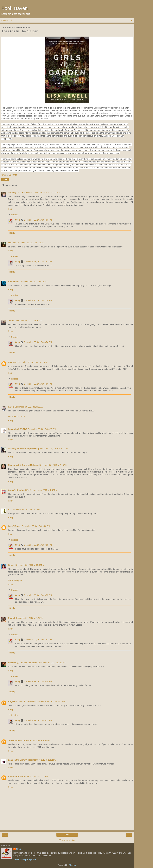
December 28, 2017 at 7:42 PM (43, 490)
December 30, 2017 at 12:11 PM (42, 760)
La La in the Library (17, 760)
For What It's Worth (17, 416)
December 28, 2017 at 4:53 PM (38, 220)
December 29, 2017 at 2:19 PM (52, 663)
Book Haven (15, 8)
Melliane (12, 243)
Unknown (13, 362)
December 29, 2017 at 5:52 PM (51, 701)
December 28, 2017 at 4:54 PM (38, 300)
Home (67, 835)
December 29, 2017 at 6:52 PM (38, 720)
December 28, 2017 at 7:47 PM (26, 509)
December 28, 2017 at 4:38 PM (54, 449)
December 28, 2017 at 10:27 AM (32, 362)
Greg (17, 220)
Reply (11, 209)
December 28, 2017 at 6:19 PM (53, 465)
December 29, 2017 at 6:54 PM (38, 640)
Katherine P (14, 776)
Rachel (11, 618)
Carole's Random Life (18, 490)
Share (5, 179)
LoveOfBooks (15, 526)
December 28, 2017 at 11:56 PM (30, 565)
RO (10, 509)
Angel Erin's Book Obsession (22, 701)
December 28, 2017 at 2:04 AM (46, 193)
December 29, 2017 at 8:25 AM (29, 618)
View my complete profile (25, 859)
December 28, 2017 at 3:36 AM (31, 243)
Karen (11, 407)
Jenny (11, 321)
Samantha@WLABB (18, 429)
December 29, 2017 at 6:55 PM (38, 545)
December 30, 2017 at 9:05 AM (36, 740)
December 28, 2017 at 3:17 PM (42, 429)
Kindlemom (14, 282)
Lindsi (11, 565)
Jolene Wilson (15, 740)
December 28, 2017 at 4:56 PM (38, 384)
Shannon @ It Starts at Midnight (23, 465)
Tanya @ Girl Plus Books (20, 193)
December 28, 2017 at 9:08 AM (34, 282)
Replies (15, 215)
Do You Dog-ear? (16, 580)
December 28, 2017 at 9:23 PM (36, 526)
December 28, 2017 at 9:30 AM (29, 321)
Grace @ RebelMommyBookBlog (24, 449)
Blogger (72, 865)
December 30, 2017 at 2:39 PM (34, 776)
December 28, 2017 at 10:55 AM (29, 407)
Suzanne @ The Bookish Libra (23, 663)
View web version (67, 840)
